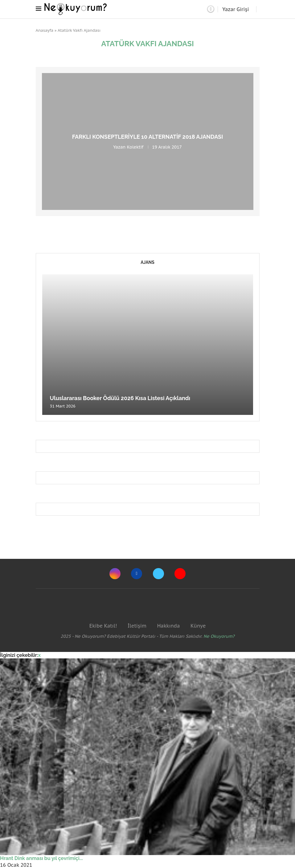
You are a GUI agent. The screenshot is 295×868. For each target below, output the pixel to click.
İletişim (137, 626)
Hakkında (169, 626)
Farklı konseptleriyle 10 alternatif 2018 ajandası (148, 137)
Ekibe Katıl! (103, 626)
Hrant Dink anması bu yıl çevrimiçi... (41, 858)
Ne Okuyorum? (219, 636)
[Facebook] (137, 574)
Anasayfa (45, 30)
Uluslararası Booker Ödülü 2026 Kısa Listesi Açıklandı (120, 398)
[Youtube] (180, 574)
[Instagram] (115, 574)
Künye (198, 626)
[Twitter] (158, 574)
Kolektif (135, 147)
